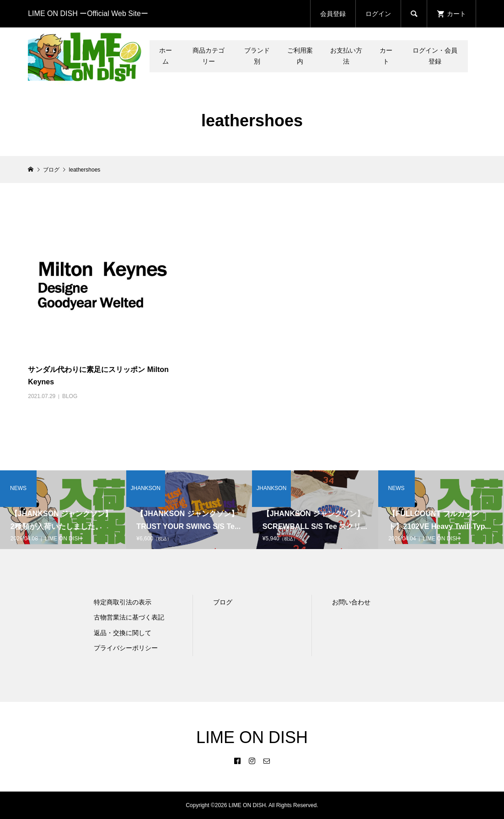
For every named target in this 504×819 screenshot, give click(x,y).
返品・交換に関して (123, 633)
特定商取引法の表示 (123, 602)
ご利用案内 (300, 56)
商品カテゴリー (209, 56)
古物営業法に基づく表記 (129, 617)
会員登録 (333, 14)
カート (386, 56)
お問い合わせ (351, 602)
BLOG (70, 396)
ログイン (378, 14)
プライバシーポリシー (126, 648)
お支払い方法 (346, 56)
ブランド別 (257, 56)
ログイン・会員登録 (435, 56)
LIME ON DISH (252, 737)
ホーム (166, 56)
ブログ (223, 602)
